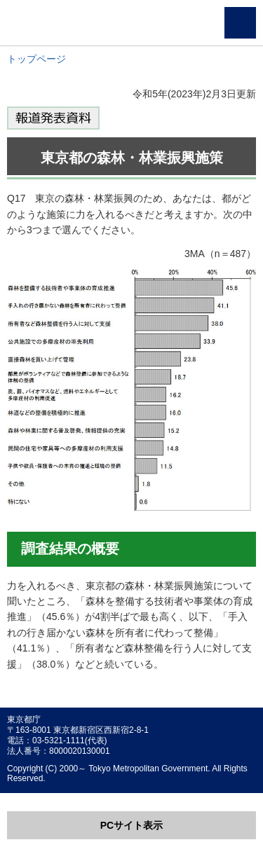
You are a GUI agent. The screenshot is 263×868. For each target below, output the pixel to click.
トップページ (36, 59)
